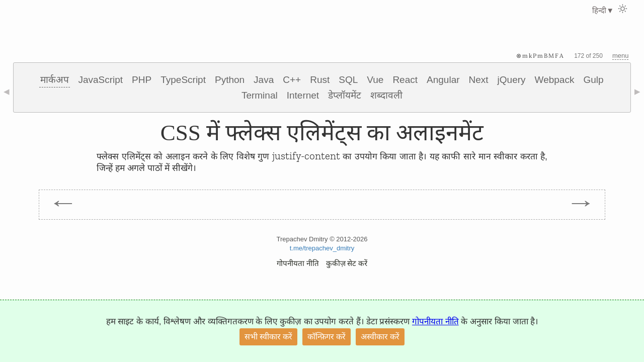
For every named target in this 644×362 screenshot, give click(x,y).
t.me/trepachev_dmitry (322, 248)
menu (621, 56)
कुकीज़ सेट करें (347, 263)
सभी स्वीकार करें (268, 337)
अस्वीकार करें (380, 337)
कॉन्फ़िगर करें (327, 337)
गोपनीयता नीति (298, 263)
